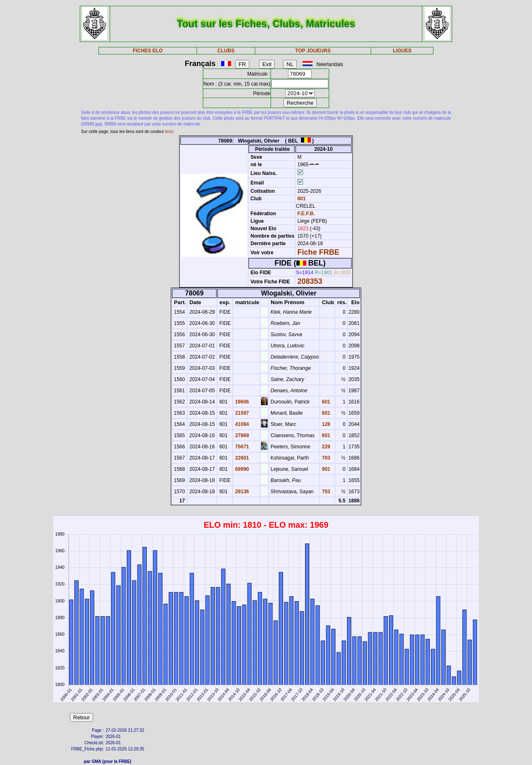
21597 (241, 413)
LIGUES (402, 51)
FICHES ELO (148, 51)
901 (325, 469)
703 (325, 458)
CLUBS (226, 51)
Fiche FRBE (318, 252)
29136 (241, 492)
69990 (241, 469)
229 (325, 447)
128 (325, 424)
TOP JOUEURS (313, 51)
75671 (241, 447)
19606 (241, 402)
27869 (241, 435)
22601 (241, 458)
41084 (241, 424)
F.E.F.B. (306, 214)
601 (301, 199)
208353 (310, 281)
